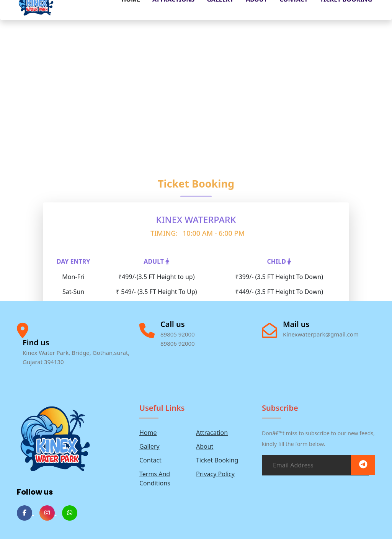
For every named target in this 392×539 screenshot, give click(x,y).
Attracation (212, 433)
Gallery (149, 446)
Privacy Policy (215, 474)
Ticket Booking (217, 460)
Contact (150, 460)
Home (148, 433)
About (205, 446)
